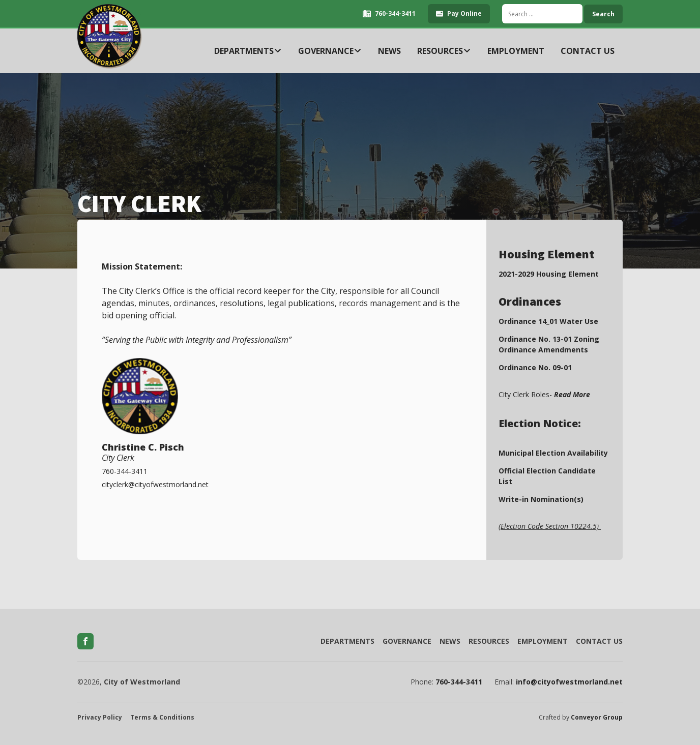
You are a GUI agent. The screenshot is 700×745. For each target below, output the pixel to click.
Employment (516, 51)
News (389, 51)
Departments (248, 51)
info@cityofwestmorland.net (569, 682)
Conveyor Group (597, 718)
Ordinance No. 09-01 (535, 367)
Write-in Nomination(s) (541, 499)
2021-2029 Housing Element (549, 274)
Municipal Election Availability (553, 453)
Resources (444, 51)
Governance (330, 51)
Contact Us (588, 51)
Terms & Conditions (162, 718)
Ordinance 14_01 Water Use (548, 321)
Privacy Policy (100, 718)
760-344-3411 (459, 682)
